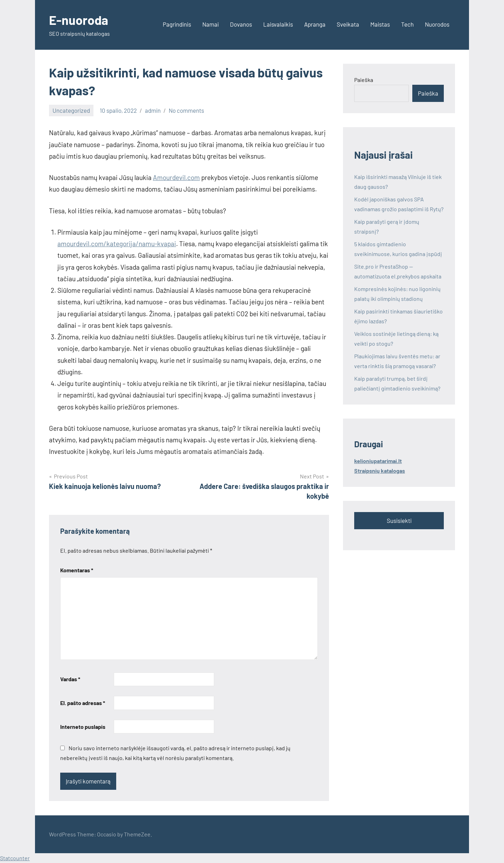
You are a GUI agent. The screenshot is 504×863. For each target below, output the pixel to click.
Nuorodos (437, 24)
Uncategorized (71, 110)
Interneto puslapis (83, 727)
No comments (186, 110)
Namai (211, 24)
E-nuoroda (79, 20)
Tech (407, 24)
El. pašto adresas (83, 703)
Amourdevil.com (176, 177)
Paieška (364, 80)
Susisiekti (399, 520)
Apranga (315, 24)
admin (153, 110)
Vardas (70, 679)
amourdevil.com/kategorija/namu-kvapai (117, 244)
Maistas (380, 24)
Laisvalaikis (278, 24)
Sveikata (348, 24)
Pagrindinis (177, 24)
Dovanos (241, 24)
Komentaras (77, 570)
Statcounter (15, 858)
